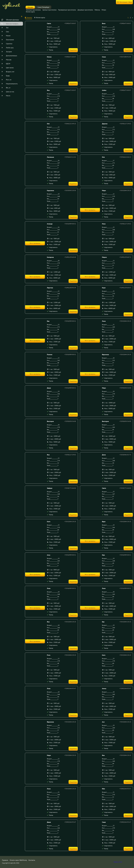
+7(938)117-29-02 (125, 124)
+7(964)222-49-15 (70, 124)
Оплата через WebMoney (18, 860)
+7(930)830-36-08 (125, 388)
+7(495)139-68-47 (125, 288)
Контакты (32, 860)
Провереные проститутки (67, 10)
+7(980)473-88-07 (70, 23)
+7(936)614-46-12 (125, 157)
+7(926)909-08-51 (70, 224)
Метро (104, 10)
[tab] (28, 18)
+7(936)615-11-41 (70, 157)
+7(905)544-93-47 (70, 688)
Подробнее (73, 50)
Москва (30, 7)
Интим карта (30, 12)
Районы (97, 10)
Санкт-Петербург (43, 7)
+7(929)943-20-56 (70, 190)
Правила (5, 860)
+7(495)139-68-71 (125, 257)
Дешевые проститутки (85, 10)
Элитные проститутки (33, 10)
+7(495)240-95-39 (70, 288)
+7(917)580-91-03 (125, 57)
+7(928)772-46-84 (70, 488)
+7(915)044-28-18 (125, 190)
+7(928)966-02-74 (125, 455)
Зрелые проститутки (49, 10)
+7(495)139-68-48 (70, 257)
